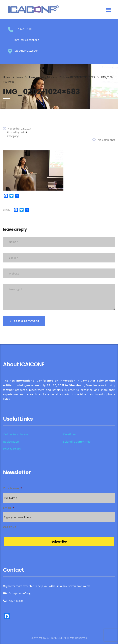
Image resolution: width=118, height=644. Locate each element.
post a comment (24, 321)
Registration (11, 442)
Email (9, 508)
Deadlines (70, 434)
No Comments (104, 140)
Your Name (13, 488)
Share (7, 210)
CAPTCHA (10, 527)
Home (7, 77)
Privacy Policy (12, 449)
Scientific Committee (77, 442)
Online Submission (15, 434)
